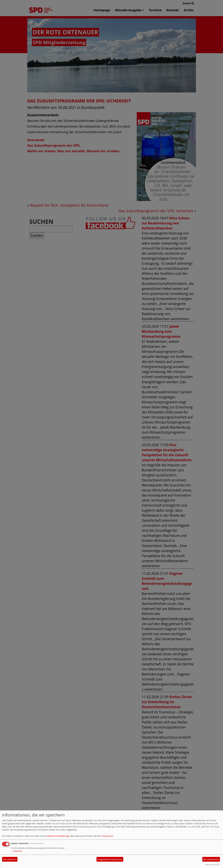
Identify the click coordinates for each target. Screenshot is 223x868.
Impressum (108, 836)
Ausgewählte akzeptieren (110, 859)
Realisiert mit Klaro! (212, 865)
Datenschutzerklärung (58, 836)
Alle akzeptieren (211, 859)
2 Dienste (16, 851)
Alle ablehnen (10, 859)
